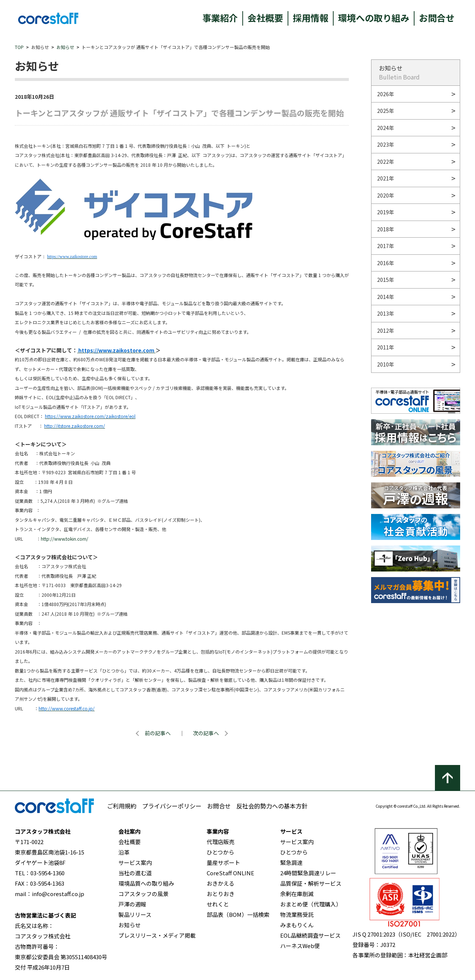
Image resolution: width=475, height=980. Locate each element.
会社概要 (265, 18)
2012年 (386, 331)
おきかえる (221, 883)
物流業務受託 (297, 914)
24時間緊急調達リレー (308, 873)
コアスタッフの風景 (143, 894)
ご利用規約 (122, 806)
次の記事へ (206, 733)
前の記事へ (158, 733)
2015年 (386, 280)
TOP (19, 47)
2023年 (386, 144)
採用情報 (311, 18)
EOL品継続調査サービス (310, 935)
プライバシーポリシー (172, 806)
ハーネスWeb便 (300, 946)
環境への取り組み (374, 18)
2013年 (386, 313)
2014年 (386, 297)
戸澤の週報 (132, 904)
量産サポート (223, 862)
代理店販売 (221, 842)
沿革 (124, 852)
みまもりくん (297, 925)
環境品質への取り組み (146, 883)
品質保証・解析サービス (311, 883)
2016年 (386, 263)
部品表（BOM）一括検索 (238, 914)
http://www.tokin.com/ (65, 539)
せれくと (218, 904)
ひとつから (220, 852)
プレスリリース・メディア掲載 (157, 935)
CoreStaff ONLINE (230, 873)
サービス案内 (135, 862)
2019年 (386, 212)
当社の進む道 (135, 873)
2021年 (386, 178)
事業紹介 (220, 18)
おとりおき (221, 894)
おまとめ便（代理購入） (311, 904)
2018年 (386, 229)
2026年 (386, 94)
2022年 (386, 162)
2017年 (386, 246)
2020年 (386, 195)
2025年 (386, 111)
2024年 (386, 128)
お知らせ (65, 47)
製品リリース (135, 914)
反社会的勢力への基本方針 (272, 806)
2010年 (386, 364)
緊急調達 (291, 862)
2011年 (386, 347)
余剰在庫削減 (297, 894)
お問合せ (437, 18)
